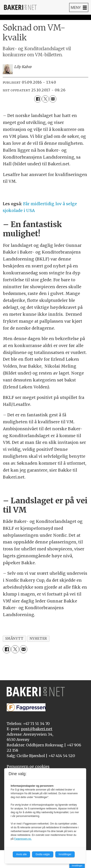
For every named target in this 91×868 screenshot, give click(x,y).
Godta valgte (43, 854)
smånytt (14, 639)
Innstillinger (77, 866)
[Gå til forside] (20, 7)
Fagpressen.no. (23, 839)
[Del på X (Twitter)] (45, 99)
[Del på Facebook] (38, 99)
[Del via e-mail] (53, 99)
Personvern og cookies (28, 766)
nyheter (38, 639)
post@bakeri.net (37, 729)
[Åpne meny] (79, 7)
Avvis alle (21, 854)
